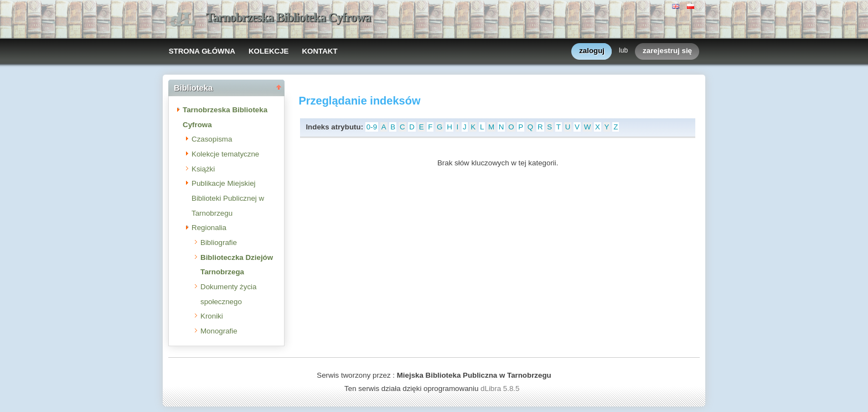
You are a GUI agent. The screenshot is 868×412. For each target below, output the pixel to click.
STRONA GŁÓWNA (202, 51)
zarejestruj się (667, 51)
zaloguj (592, 51)
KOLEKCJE (269, 51)
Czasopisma (212, 139)
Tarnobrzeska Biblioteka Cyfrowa (288, 17)
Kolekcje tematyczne (225, 154)
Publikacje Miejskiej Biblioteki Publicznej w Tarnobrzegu (228, 198)
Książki (203, 169)
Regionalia (209, 228)
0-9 (372, 127)
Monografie (219, 331)
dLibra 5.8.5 (501, 388)
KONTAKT (319, 51)
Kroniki (212, 316)
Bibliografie (219, 242)
